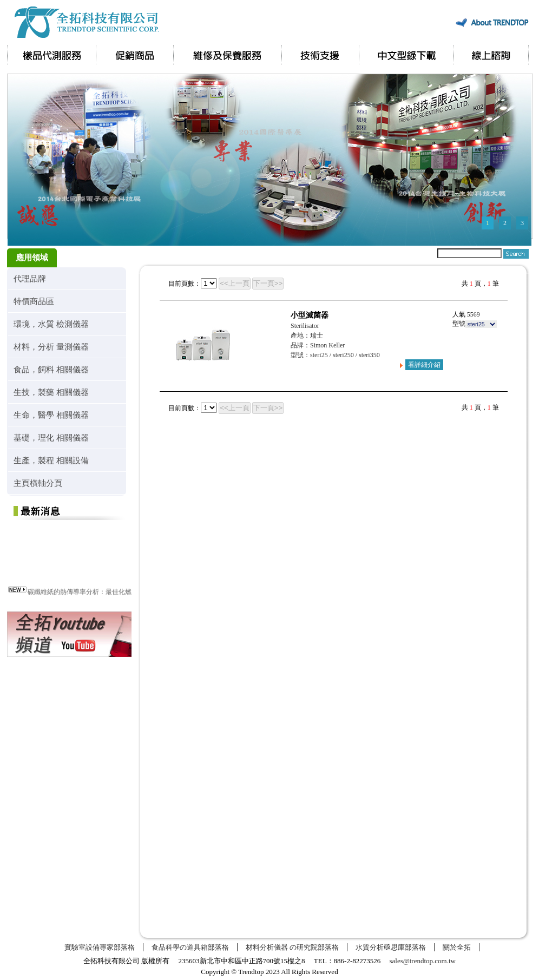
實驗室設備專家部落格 (100, 947)
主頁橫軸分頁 (38, 483)
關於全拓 (457, 947)
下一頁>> (268, 283)
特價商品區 (34, 301)
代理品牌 (30, 278)
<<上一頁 (235, 283)
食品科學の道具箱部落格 (190, 947)
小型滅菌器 (310, 315)
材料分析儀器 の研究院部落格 (292, 947)
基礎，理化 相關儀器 (51, 438)
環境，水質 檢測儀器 (51, 324)
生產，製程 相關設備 (51, 460)
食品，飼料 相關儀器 (51, 369)
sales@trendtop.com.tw (423, 961)
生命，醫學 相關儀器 (51, 415)
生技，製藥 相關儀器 (51, 392)
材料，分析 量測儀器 (51, 347)
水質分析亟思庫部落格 (391, 947)
